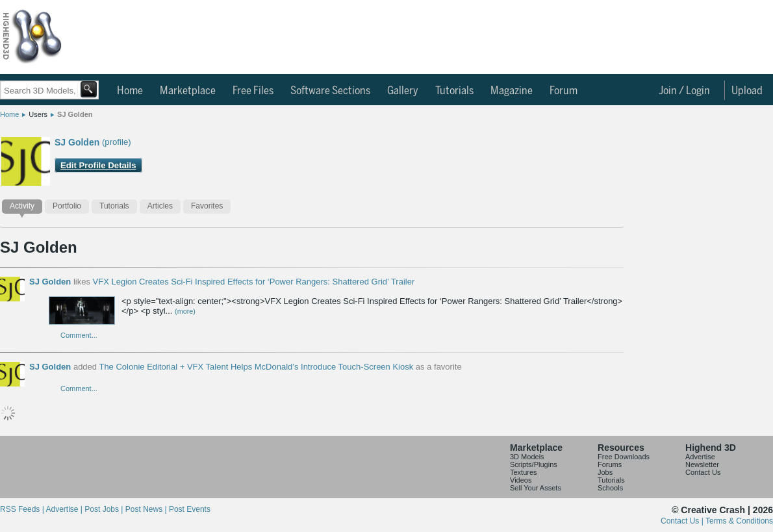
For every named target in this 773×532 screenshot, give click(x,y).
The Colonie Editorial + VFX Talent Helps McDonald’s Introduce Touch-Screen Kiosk (256, 367)
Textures (524, 472)
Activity (22, 206)
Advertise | (65, 509)
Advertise (700, 457)
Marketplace (188, 91)
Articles (160, 206)
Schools (610, 488)
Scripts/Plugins (534, 464)
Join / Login (684, 91)
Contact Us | (683, 521)
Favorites (207, 206)
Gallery (403, 91)
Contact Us (703, 472)
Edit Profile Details (98, 165)
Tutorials (454, 91)
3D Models (527, 457)
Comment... (79, 335)
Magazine (512, 91)
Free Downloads (624, 457)
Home (130, 91)
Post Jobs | (105, 509)
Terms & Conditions (739, 521)
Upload (747, 91)
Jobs (605, 472)
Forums (610, 464)
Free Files (253, 91)
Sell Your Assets (536, 488)
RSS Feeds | (23, 509)
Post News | (147, 509)
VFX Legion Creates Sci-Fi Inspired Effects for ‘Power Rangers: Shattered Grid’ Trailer (254, 282)
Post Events (190, 509)
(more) (185, 311)
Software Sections (330, 91)
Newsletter (702, 464)
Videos (521, 480)
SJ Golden (75, 114)
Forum (564, 91)
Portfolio (67, 206)
